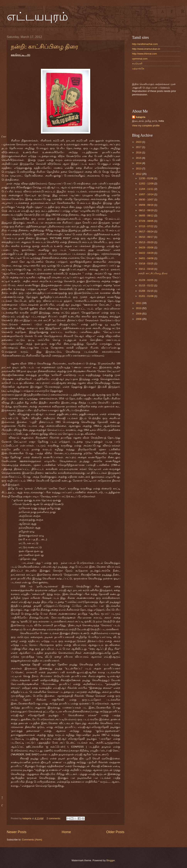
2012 (139, 174)
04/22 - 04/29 (146, 253)
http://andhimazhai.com (145, 44)
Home (66, 832)
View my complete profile (146, 126)
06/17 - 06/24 (146, 231)
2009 (139, 314)
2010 (139, 308)
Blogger (111, 860)
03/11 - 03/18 (146, 269)
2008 (139, 319)
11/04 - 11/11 (146, 189)
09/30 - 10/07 (146, 200)
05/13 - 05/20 (146, 242)
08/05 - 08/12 (146, 216)
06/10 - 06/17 (146, 237)
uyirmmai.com (140, 59)
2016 (139, 153)
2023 (139, 142)
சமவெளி (137, 63)
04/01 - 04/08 (146, 258)
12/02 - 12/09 (146, 184)
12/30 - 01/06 (146, 178)
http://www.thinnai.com (144, 54)
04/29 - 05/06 (146, 247)
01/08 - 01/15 (146, 291)
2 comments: (54, 818)
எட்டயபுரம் (37, 17)
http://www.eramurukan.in (146, 49)
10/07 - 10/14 (146, 194)
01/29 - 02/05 (146, 280)
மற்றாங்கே (138, 68)
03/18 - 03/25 (146, 263)
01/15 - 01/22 (146, 285)
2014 (139, 163)
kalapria (141, 117)
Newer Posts (17, 832)
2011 (139, 303)
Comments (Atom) (32, 840)
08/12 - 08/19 (146, 210)
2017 (139, 147)
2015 (139, 158)
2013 (139, 168)
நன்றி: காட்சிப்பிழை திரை (45, 47)
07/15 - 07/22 (146, 226)
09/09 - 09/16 (146, 205)
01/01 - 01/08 (146, 296)
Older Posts (115, 832)
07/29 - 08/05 (146, 221)
